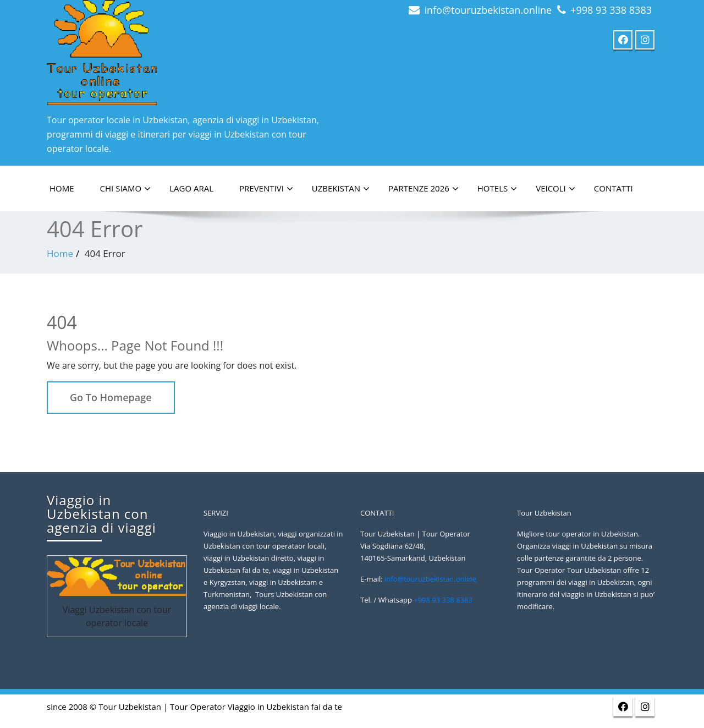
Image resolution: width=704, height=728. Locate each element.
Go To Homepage (111, 397)
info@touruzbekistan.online (488, 10)
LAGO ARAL (191, 188)
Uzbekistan (341, 189)
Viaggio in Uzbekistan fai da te (285, 707)
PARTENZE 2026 (424, 189)
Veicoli (555, 189)
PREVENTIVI (266, 189)
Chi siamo (126, 189)
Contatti (614, 188)
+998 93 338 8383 (611, 10)
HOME (62, 188)
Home (60, 253)
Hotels (497, 189)
